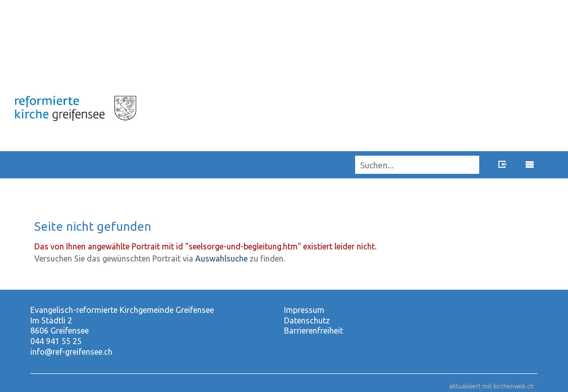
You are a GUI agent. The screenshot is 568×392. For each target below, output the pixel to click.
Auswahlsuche (221, 258)
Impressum (304, 310)
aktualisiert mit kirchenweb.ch (491, 386)
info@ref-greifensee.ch (71, 352)
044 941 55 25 (56, 341)
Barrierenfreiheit (314, 331)
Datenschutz (307, 320)
